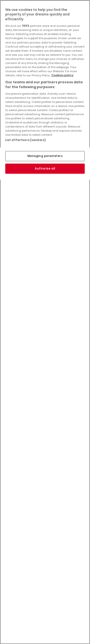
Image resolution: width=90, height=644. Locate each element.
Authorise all (45, 168)
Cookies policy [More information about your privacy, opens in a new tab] (62, 75)
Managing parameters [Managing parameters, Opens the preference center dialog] (45, 156)
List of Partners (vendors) (26, 140)
